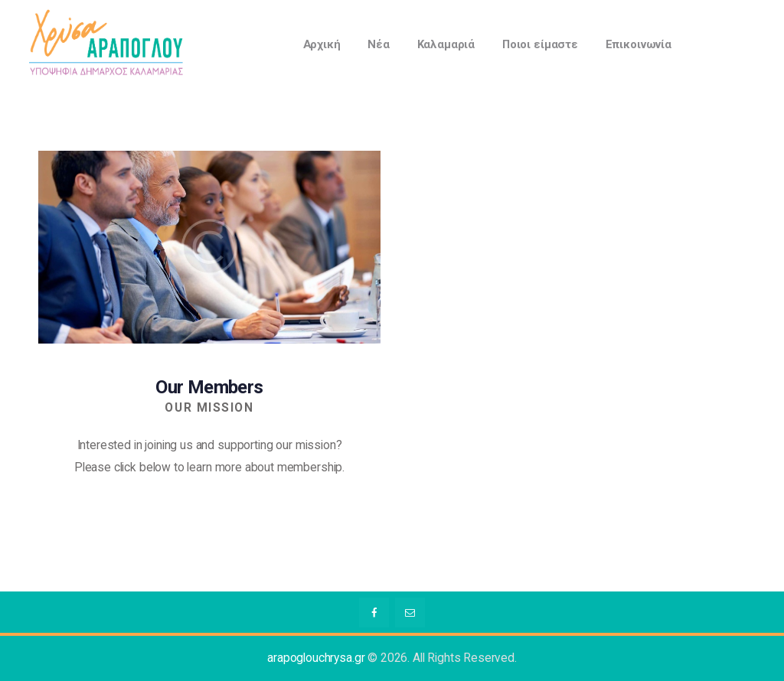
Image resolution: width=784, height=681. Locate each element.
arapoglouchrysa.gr (316, 658)
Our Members (209, 387)
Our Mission (209, 408)
